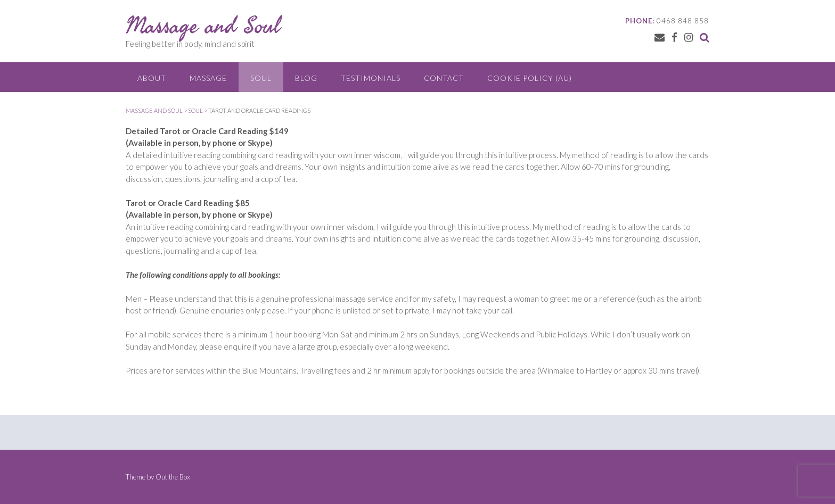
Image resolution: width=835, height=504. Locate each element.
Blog (306, 78)
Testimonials (371, 78)
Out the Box (173, 477)
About (152, 78)
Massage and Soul (203, 25)
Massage (208, 78)
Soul (261, 78)
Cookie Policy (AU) (530, 78)
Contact (444, 78)
